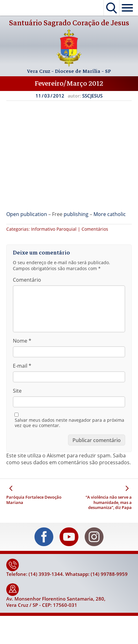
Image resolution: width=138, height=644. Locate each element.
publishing (76, 214)
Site (17, 391)
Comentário (27, 280)
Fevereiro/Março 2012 (69, 83)
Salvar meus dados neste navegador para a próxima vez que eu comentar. (69, 423)
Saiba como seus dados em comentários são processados (68, 459)
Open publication (27, 214)
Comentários (95, 229)
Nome (22, 341)
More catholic (110, 214)
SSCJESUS (92, 96)
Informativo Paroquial (54, 229)
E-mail (22, 366)
